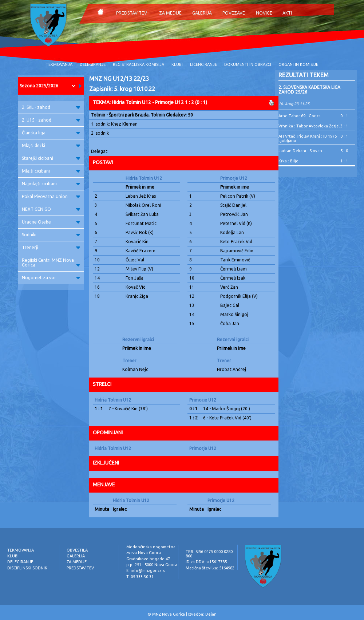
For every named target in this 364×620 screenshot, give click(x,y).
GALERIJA (202, 13)
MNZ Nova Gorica (169, 614)
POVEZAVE (234, 13)
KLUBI (177, 64)
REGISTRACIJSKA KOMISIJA (139, 64)
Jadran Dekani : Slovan (300, 151)
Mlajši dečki (51, 145)
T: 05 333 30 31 (140, 577)
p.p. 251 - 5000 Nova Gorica (152, 565)
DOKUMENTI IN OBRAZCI (248, 64)
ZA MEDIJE (170, 13)
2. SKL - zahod (51, 107)
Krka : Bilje (288, 161)
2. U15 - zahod (51, 120)
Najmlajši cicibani (51, 184)
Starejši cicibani (51, 158)
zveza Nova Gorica (144, 553)
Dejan (211, 614)
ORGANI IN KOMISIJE (298, 64)
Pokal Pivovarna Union (51, 196)
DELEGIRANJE (93, 64)
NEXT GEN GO (51, 209)
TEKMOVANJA (59, 64)
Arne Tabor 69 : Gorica (300, 116)
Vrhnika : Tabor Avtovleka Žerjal (309, 126)
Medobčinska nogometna (151, 547)
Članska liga (51, 133)
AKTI (287, 13)
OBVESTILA (77, 550)
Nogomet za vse (51, 278)
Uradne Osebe (51, 222)
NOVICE (264, 13)
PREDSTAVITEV (132, 13)
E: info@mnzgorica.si (146, 570)
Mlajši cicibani (51, 171)
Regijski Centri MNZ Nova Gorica (51, 262)
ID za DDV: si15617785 (206, 562)
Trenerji (51, 247)
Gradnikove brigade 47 (148, 559)
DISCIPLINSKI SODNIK (27, 568)
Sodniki (51, 235)
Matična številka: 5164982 (210, 568)
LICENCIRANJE (203, 64)
